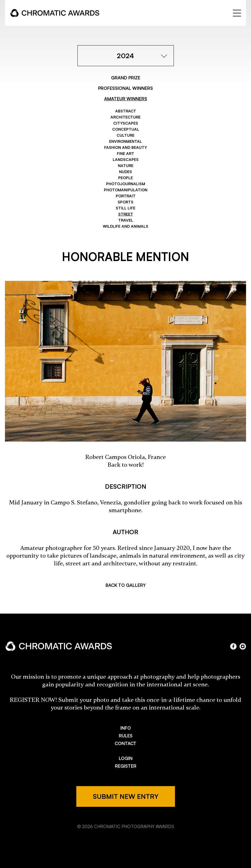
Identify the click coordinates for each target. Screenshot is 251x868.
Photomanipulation (126, 190)
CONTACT (125, 743)
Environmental (125, 141)
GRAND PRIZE (126, 78)
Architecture (125, 117)
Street (126, 214)
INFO (126, 728)
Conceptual (126, 129)
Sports (125, 202)
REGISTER (126, 766)
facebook (233, 646)
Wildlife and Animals (125, 226)
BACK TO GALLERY (126, 585)
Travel (126, 220)
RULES (126, 736)
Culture (125, 135)
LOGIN (126, 758)
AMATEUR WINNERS (126, 99)
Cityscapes (126, 123)
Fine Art (125, 153)
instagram (243, 646)
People (125, 178)
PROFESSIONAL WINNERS (125, 88)
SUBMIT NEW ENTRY (126, 796)
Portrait (126, 196)
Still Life (125, 208)
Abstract (126, 111)
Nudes (125, 172)
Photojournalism (126, 184)
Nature (126, 166)
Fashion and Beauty (125, 147)
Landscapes (126, 159)
